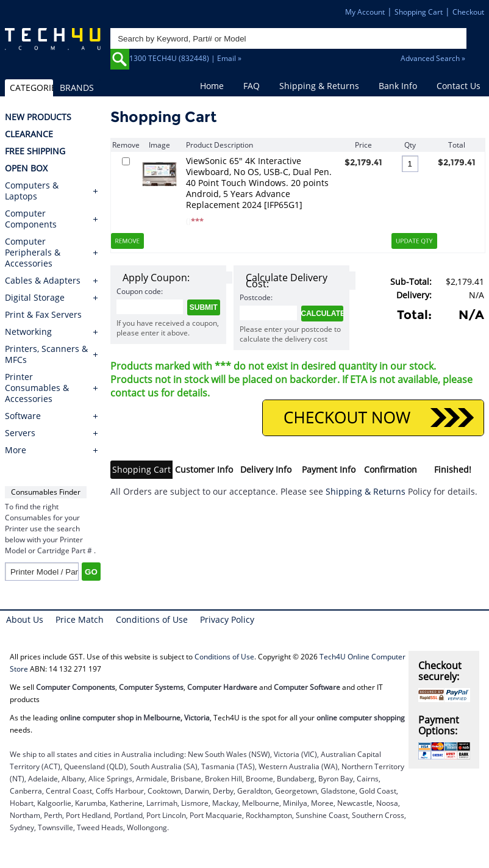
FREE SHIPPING (35, 151)
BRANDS (77, 88)
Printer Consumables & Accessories (37, 388)
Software (23, 416)
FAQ (252, 86)
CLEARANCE (29, 134)
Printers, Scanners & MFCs (46, 354)
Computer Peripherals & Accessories (33, 253)
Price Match (80, 619)
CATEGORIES (31, 88)
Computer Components (31, 219)
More (16, 450)
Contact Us (459, 86)
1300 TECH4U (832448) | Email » (185, 58)
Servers (20, 433)
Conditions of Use (152, 619)
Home (212, 86)
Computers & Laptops (32, 191)
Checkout (468, 12)
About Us (25, 619)
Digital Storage (35, 298)
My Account (365, 12)
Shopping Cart (419, 12)
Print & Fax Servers (43, 315)
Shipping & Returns (319, 86)
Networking (28, 332)
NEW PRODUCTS (38, 117)
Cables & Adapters (43, 281)
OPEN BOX (26, 168)
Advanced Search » (433, 58)
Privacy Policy (227, 619)
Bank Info (398, 86)
